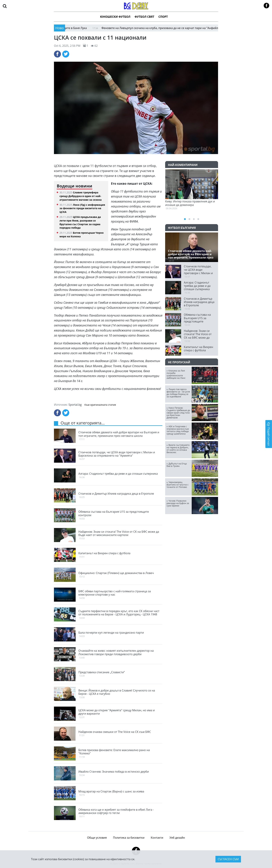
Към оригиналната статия (100, 405)
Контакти (157, 838)
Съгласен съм (228, 859)
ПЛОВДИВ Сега (192, 530)
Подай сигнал (269, 434)
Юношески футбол (115, 17)
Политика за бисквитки (129, 838)
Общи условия (97, 838)
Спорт (163, 17)
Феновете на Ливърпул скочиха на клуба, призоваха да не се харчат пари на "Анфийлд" (163, 28)
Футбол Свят (144, 17)
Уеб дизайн (177, 838)
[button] (5, 6)
